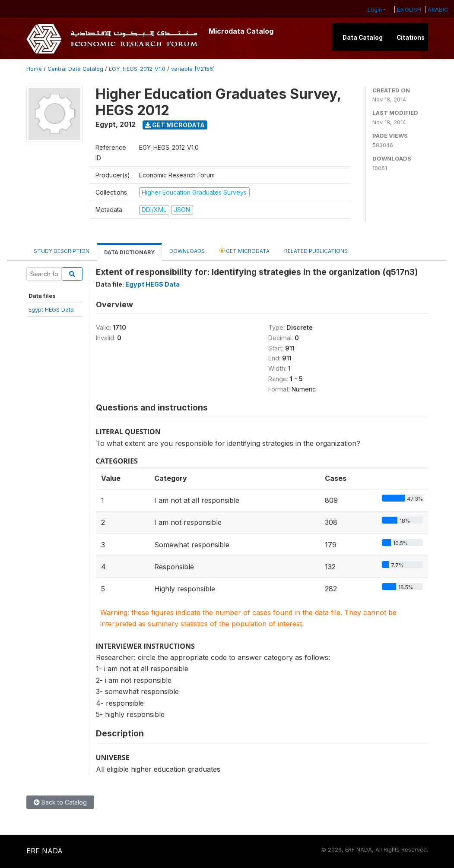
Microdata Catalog (241, 31)
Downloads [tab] (187, 251)
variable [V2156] (193, 69)
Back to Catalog (60, 802)
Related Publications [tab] (316, 251)
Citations (411, 38)
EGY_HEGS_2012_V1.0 (137, 69)
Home (34, 69)
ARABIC (438, 9)
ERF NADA (44, 851)
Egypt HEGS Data (51, 309)
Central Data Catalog (75, 69)
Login (375, 10)
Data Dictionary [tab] (129, 252)
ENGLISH (409, 9)
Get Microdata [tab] (244, 251)
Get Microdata (175, 125)
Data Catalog (363, 38)
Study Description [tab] (62, 251)
